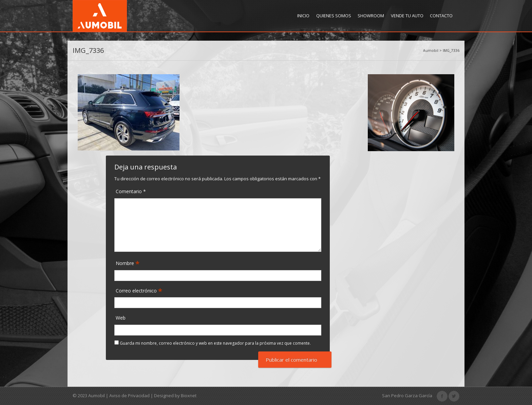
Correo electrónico (137, 291)
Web (121, 318)
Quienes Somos (334, 16)
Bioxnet (189, 396)
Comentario (131, 191)
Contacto (441, 16)
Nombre (126, 264)
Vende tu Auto (407, 16)
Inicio (303, 16)
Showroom (371, 16)
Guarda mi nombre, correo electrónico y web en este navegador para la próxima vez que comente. (215, 343)
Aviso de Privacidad (129, 396)
